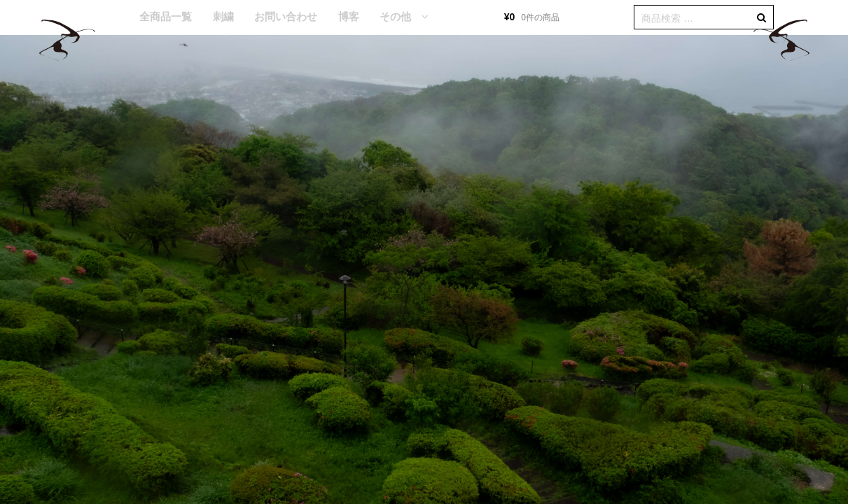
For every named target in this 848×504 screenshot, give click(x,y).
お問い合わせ (286, 16)
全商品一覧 (166, 16)
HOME (109, 17)
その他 (395, 16)
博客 (349, 16)
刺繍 (223, 16)
